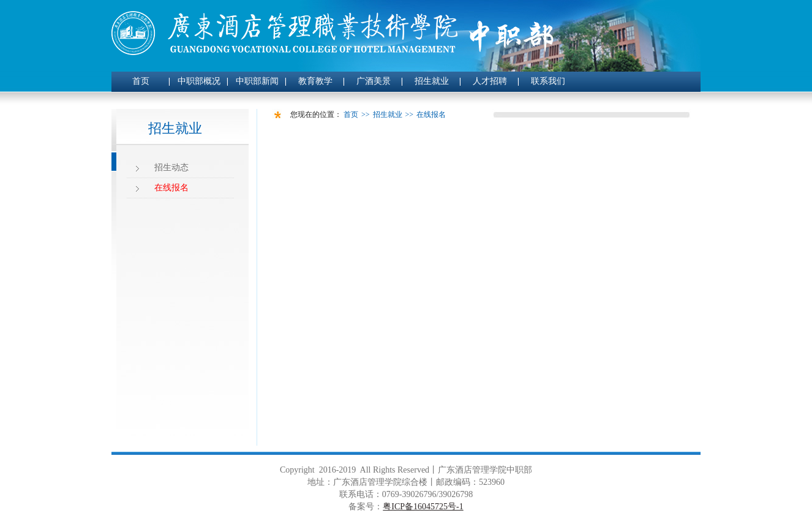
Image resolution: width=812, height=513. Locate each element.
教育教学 (315, 81)
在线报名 (171, 188)
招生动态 (171, 167)
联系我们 (548, 81)
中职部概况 (199, 81)
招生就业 (432, 81)
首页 (141, 81)
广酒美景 (374, 81)
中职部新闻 (257, 81)
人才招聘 (490, 81)
